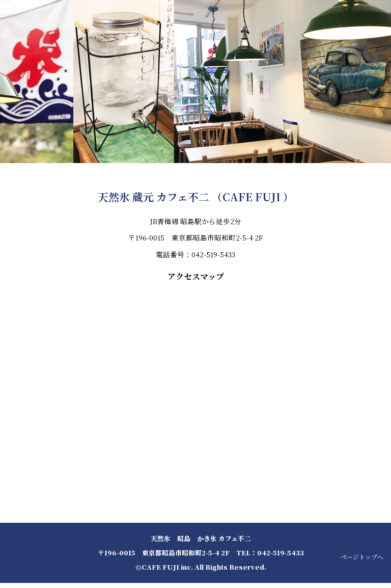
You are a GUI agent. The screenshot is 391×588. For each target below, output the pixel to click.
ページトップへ (362, 557)
